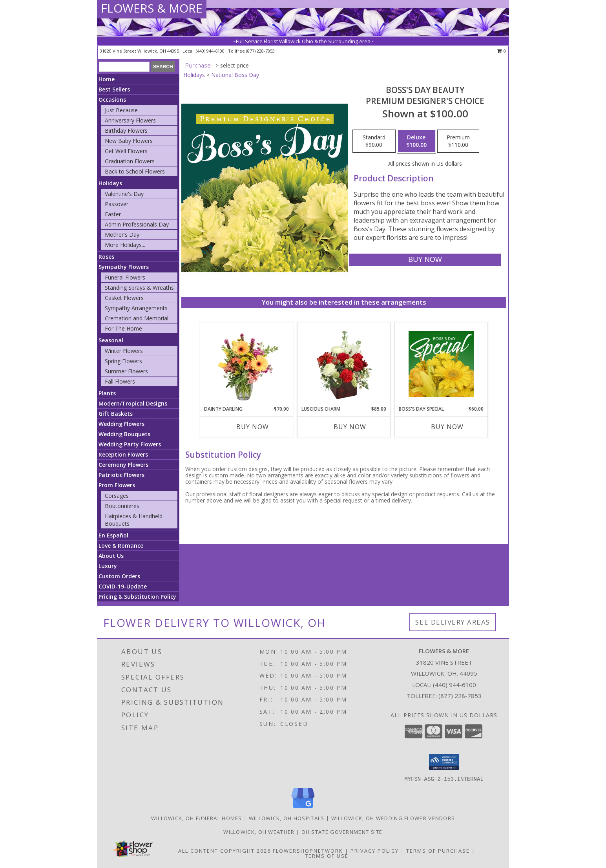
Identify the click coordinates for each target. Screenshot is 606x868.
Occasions (112, 100)
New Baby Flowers (129, 141)
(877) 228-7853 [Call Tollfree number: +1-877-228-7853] (460, 696)
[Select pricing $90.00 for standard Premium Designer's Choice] (374, 141)
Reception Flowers (123, 454)
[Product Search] (124, 67)
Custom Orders (119, 576)
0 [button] (501, 51)
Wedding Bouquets (124, 434)
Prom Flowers (117, 485)
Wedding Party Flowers (130, 444)
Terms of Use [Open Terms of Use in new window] (327, 856)
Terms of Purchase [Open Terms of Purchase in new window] (438, 851)
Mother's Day (122, 235)
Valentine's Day (124, 194)
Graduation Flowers (130, 161)
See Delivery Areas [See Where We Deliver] (453, 622)
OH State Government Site (342, 832)
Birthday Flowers (126, 131)
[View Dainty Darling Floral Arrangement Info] (247, 364)
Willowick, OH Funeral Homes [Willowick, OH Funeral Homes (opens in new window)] (197, 818)
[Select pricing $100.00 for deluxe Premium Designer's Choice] (416, 141)
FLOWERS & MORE (152, 8)
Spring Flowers (123, 361)
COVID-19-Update (123, 586)
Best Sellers (114, 89)
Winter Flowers (124, 351)
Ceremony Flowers (123, 465)
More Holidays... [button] (125, 245)
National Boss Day (235, 75)
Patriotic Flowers (121, 475)
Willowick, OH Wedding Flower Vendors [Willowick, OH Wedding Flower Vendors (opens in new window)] (393, 818)
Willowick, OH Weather (259, 832)
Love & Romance (121, 545)
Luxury (108, 566)
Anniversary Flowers (130, 120)
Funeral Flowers (125, 277)
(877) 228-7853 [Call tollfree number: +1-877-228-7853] (260, 51)
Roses (106, 257)
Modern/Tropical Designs (133, 403)
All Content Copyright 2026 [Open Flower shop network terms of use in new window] (225, 851)
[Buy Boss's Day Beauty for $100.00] (425, 260)
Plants (107, 393)
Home (107, 79)
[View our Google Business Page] (303, 809)
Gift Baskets (116, 414)
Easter (113, 214)
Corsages (117, 496)
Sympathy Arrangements (136, 308)
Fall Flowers (120, 381)
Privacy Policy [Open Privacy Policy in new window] (375, 851)
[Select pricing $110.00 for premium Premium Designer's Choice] (458, 141)
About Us (111, 556)
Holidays (110, 183)
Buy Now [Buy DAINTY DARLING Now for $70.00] (253, 427)
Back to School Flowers (135, 171)
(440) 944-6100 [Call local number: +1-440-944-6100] (211, 51)
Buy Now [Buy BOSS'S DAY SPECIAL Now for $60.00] (447, 427)
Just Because (121, 110)
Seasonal (111, 340)
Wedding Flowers (121, 424)
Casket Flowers (124, 298)
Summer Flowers (126, 371)
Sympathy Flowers (124, 267)
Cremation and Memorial (137, 318)
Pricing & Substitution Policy (137, 597)
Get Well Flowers (126, 151)
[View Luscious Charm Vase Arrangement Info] (344, 364)
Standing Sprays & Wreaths (139, 288)
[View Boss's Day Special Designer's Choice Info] (441, 364)
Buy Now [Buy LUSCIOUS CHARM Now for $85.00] (350, 427)
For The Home (123, 328)
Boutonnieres (122, 506)
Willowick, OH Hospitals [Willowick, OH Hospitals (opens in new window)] (287, 818)
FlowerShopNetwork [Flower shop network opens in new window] (308, 851)
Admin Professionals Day (137, 224)
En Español (113, 535)
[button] (444, 762)
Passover (117, 204)
